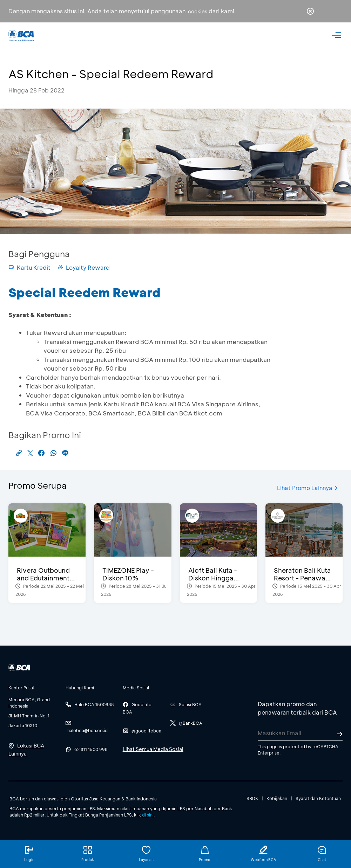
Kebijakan (277, 798)
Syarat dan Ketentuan (318, 798)
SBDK (252, 798)
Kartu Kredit (29, 267)
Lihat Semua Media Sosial (153, 749)
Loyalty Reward (84, 267)
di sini (148, 815)
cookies (198, 11)
